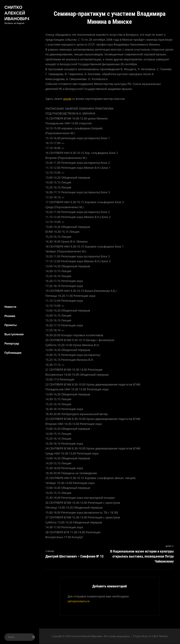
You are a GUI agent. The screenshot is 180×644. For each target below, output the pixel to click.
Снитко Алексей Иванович (17, 13)
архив (67, 99)
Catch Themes (160, 636)
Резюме (9, 316)
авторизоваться (78, 601)
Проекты (10, 325)
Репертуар (11, 344)
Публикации (12, 353)
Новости (10, 306)
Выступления (13, 334)
